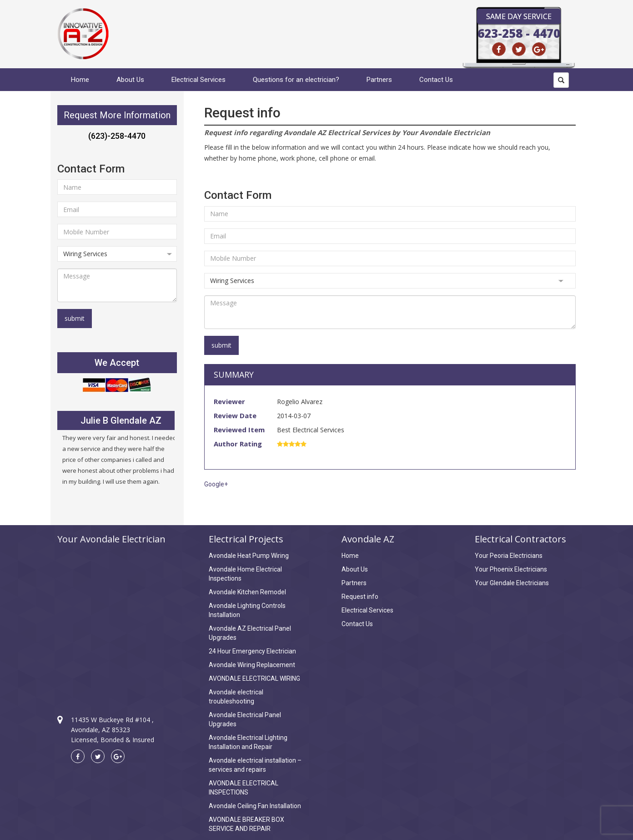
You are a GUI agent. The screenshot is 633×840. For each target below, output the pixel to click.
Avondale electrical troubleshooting (236, 697)
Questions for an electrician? (296, 80)
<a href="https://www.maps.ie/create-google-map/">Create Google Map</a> (117, 622)
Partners (379, 80)
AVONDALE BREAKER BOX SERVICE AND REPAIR (246, 824)
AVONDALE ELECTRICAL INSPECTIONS (244, 788)
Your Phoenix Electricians (511, 569)
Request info (360, 597)
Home (80, 80)
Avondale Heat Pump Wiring (249, 556)
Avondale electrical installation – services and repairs (255, 765)
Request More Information (117, 115)
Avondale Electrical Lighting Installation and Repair (248, 742)
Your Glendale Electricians (512, 583)
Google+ (216, 484)
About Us (130, 80)
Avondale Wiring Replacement (252, 665)
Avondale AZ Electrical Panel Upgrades (250, 633)
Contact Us (436, 80)
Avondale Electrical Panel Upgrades (245, 719)
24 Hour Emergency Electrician (252, 651)
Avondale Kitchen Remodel (247, 592)
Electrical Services (198, 80)
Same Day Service (519, 16)
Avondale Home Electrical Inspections (245, 574)
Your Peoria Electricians (509, 556)
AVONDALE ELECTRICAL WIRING (254, 678)
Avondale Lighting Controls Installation (247, 610)
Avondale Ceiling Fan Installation (255, 806)
